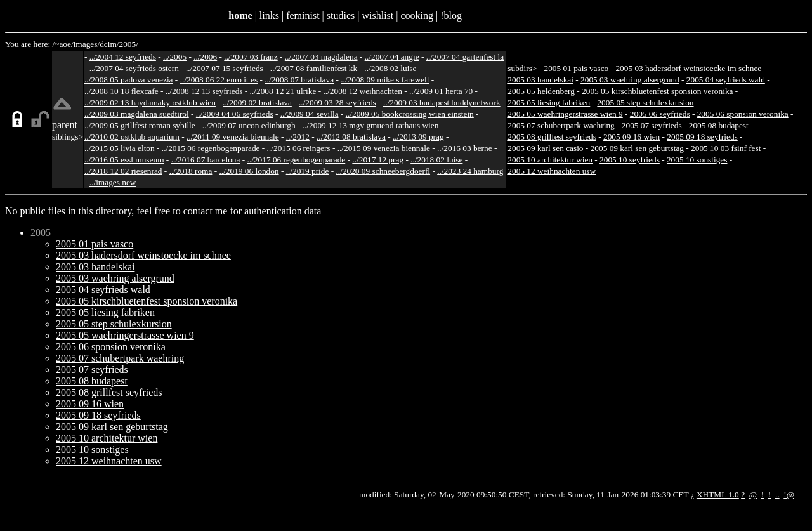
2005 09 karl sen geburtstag (637, 148)
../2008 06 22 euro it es (219, 80)
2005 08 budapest (719, 125)
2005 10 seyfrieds (630, 160)
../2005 (175, 57)
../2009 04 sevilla (310, 114)
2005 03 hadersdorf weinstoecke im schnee (688, 68)
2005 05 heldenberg (541, 91)
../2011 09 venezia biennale (233, 137)
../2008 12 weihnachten (362, 91)
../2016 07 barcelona (206, 160)
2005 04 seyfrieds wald (726, 80)
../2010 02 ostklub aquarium (132, 137)
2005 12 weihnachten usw (552, 171)
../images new (113, 182)
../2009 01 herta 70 (441, 91)
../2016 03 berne (465, 148)
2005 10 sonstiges (697, 160)
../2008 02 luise (390, 68)
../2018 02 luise (436, 160)
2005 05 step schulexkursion (645, 102)
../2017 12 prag (378, 160)
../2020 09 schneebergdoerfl (383, 171)
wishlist (377, 16)
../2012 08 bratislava (351, 137)
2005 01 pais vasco (576, 68)
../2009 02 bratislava (257, 102)
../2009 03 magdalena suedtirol (137, 114)
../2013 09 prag (418, 137)
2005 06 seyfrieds (660, 114)
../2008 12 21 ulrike (283, 91)
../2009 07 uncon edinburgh (249, 125)
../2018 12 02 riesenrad (123, 171)
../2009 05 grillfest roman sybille (140, 125)
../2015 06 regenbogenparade (211, 148)
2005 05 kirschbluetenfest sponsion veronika (657, 91)
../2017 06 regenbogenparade (297, 160)
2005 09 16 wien (632, 137)
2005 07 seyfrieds (652, 125)
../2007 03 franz (251, 57)
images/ (87, 44)
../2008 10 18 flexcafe (121, 91)
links (269, 16)
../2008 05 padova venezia (129, 80)
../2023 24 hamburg (470, 171)
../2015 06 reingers (299, 148)
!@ (789, 495)
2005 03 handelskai (540, 80)
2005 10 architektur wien (550, 160)
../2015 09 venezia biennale (384, 148)
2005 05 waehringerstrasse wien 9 (565, 114)
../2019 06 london (249, 171)
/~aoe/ (63, 44)
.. (777, 495)
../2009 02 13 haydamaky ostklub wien (150, 102)
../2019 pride (308, 171)
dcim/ (109, 44)
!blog (451, 16)
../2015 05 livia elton (120, 148)
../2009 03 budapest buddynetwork (442, 102)
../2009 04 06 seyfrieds (235, 114)
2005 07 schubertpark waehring (561, 125)
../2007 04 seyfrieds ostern (134, 68)
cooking (417, 16)
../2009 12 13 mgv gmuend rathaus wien (371, 125)
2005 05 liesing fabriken (549, 102)
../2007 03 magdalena (321, 57)
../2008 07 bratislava (299, 80)
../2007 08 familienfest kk (314, 68)
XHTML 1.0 (718, 495)
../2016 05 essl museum (124, 160)
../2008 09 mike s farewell (385, 80)
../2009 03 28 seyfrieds (337, 102)
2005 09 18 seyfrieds (702, 137)
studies (341, 16)
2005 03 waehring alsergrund (630, 80)
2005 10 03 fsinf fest (726, 148)
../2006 (205, 57)
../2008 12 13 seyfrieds (204, 91)
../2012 (298, 137)
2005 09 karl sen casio (545, 148)
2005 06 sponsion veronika (743, 114)
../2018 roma (191, 171)
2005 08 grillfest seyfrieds (552, 137)
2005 (41, 233)
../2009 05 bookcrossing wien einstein (410, 114)
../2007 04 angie (392, 57)
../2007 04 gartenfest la (465, 57)
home (240, 16)
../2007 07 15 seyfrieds (225, 68)
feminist (303, 16)
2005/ (128, 44)
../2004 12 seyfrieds (123, 57)
